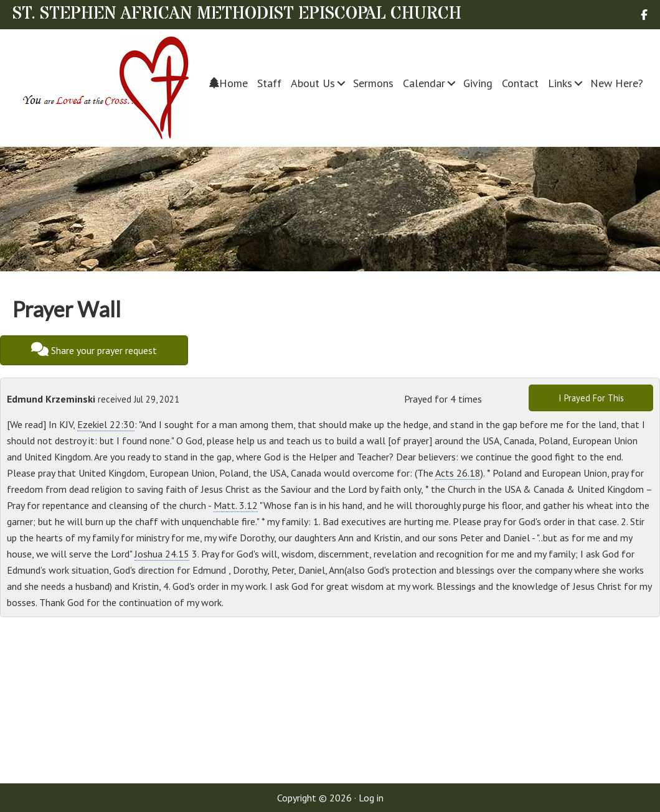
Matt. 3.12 (236, 505)
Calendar (424, 83)
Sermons (373, 83)
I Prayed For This (591, 398)
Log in (371, 798)
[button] (342, 83)
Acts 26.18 (458, 473)
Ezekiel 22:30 (106, 424)
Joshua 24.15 (162, 554)
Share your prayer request (94, 349)
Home (229, 83)
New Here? (617, 83)
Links (560, 83)
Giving (478, 83)
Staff (269, 83)
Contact (520, 83)
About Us (313, 83)
